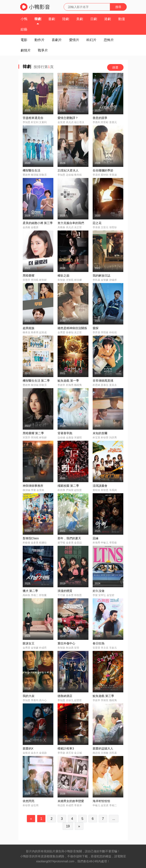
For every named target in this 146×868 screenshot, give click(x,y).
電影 (24, 40)
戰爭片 (43, 50)
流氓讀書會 (100, 486)
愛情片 (74, 40)
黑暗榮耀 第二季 (33, 433)
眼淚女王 (29, 643)
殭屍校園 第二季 (68, 486)
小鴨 (24, 19)
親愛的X (28, 748)
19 (68, 826)
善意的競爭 (100, 118)
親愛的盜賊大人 (103, 748)
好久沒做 (99, 591)
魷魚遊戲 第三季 (103, 696)
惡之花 (97, 223)
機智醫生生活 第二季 (36, 381)
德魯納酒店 (65, 696)
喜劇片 (57, 40)
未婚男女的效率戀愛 (71, 801)
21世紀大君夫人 (68, 170)
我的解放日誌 (101, 276)
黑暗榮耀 (29, 276)
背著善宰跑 (65, 433)
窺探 (96, 328)
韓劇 (38, 19)
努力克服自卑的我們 (71, 223)
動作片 (39, 40)
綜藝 (24, 29)
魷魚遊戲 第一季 (68, 381)
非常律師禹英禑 (103, 381)
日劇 (94, 19)
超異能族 (29, 328)
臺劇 (52, 19)
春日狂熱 (99, 643)
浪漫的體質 (65, 591)
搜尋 (118, 7)
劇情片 (26, 50)
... (114, 819)
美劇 (80, 19)
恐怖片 (109, 40)
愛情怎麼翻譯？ (68, 118)
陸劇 (66, 19)
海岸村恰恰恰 (101, 801)
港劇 (108, 19)
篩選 (115, 67)
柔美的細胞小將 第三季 (38, 223)
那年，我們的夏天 (69, 538)
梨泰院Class (31, 538)
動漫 (122, 19)
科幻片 (91, 40)
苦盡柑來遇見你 (33, 118)
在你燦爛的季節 (103, 170)
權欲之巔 (63, 276)
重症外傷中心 (66, 643)
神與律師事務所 (33, 486)
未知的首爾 (100, 433)
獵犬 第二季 (30, 591)
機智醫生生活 (32, 170)
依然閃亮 (29, 801)
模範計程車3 (66, 748)
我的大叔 (29, 696)
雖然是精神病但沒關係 (72, 328)
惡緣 (96, 538)
